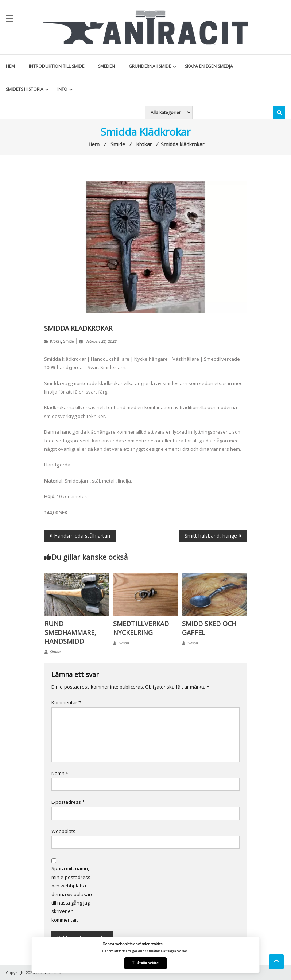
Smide (68, 341)
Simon (55, 652)
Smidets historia (25, 89)
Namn (60, 773)
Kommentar (66, 702)
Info (62, 89)
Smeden (106, 66)
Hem (10, 66)
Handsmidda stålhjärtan (82, 536)
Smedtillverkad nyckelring (141, 628)
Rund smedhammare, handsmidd (70, 632)
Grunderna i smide (150, 66)
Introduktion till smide (57, 66)
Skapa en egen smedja (209, 66)
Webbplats (63, 831)
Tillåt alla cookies (145, 963)
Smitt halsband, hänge (211, 536)
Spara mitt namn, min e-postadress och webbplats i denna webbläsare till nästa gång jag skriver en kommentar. (73, 894)
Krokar (55, 341)
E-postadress (68, 802)
